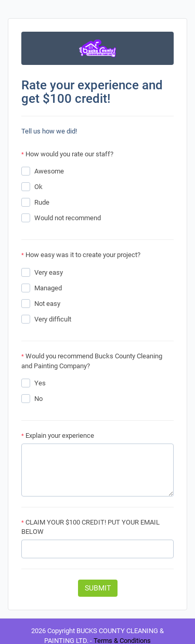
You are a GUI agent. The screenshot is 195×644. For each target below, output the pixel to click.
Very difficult (53, 319)
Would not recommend (68, 218)
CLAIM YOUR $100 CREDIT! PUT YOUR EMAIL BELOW (90, 527)
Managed (48, 288)
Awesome (49, 171)
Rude (42, 202)
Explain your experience (58, 435)
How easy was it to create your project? (81, 255)
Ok (38, 187)
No (38, 399)
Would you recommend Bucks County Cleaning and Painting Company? (92, 361)
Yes (40, 383)
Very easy (49, 272)
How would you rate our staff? (67, 154)
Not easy (47, 304)
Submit (98, 588)
